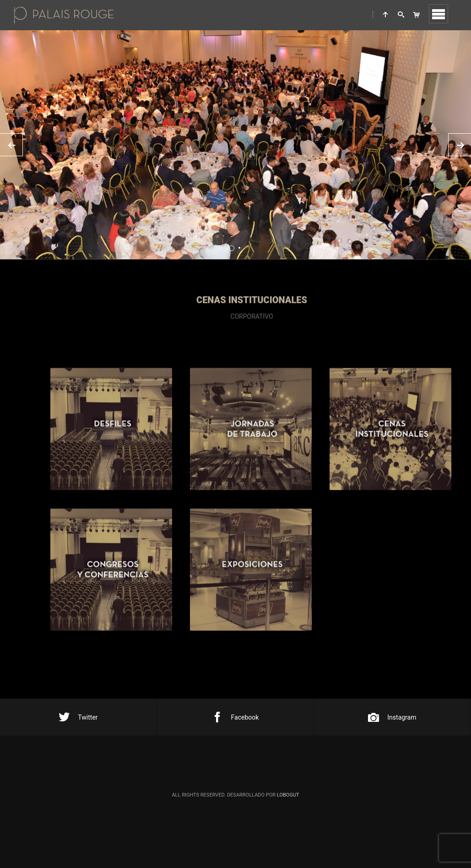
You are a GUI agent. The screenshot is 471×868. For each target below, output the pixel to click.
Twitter (78, 717)
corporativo (252, 331)
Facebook (235, 717)
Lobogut (288, 795)
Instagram (392, 717)
